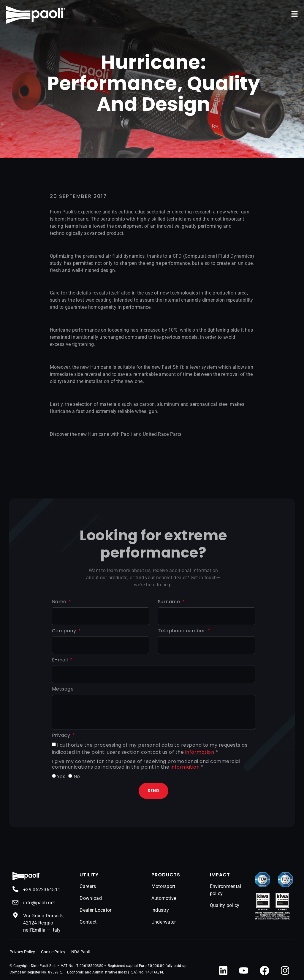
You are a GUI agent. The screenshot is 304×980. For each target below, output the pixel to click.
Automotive (164, 899)
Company (65, 631)
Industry (160, 910)
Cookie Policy (53, 952)
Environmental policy (226, 890)
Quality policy (225, 906)
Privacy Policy (22, 952)
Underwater (164, 922)
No (77, 776)
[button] (294, 14)
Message (63, 689)
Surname (170, 602)
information (200, 752)
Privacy (62, 736)
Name (60, 602)
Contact (88, 922)
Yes (61, 776)
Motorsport (163, 887)
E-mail (61, 660)
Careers (88, 887)
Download (91, 899)
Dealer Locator (95, 910)
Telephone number (182, 631)
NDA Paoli (80, 952)
